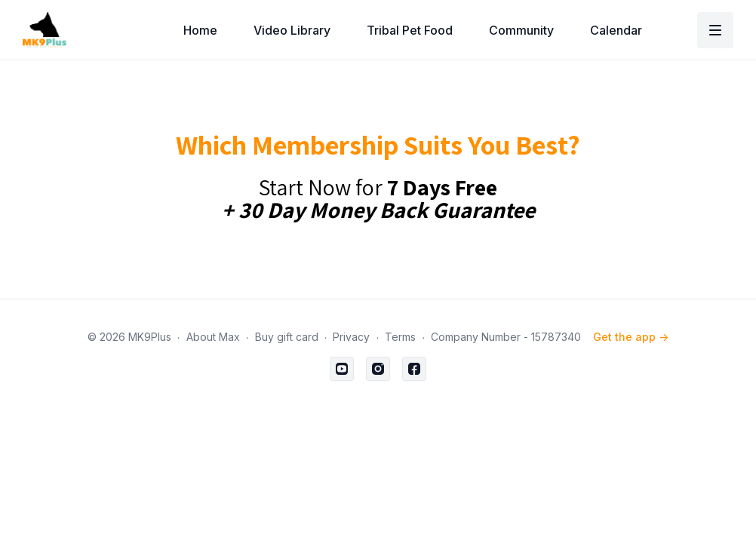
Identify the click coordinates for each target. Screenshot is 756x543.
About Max (213, 337)
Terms (400, 337)
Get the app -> (631, 337)
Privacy (351, 337)
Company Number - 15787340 (506, 337)
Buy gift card (287, 337)
